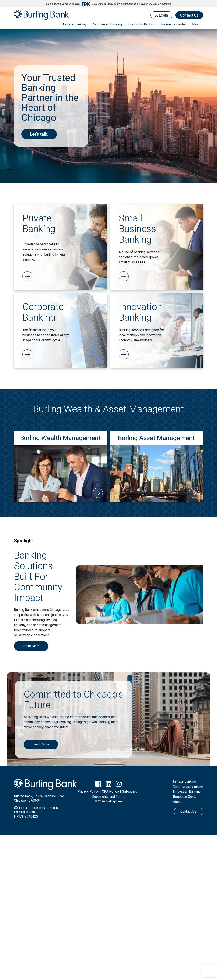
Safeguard (130, 792)
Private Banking (74, 24)
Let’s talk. (39, 134)
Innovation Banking (142, 24)
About (177, 802)
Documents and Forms (108, 797)
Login (161, 15)
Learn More (31, 646)
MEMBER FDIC (25, 812)
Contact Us (189, 15)
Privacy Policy (88, 792)
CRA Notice (110, 792)
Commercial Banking (107, 24)
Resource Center (185, 797)
